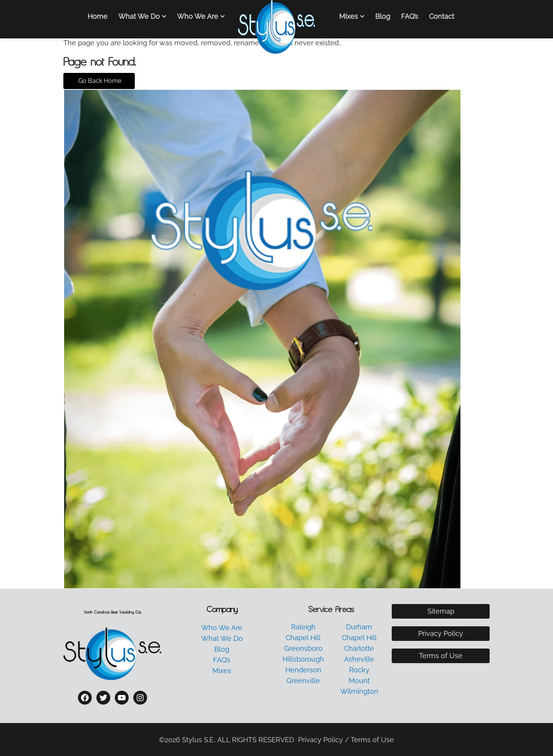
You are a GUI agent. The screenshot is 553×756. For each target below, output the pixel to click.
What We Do (139, 16)
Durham (359, 627)
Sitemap (441, 611)
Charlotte (359, 648)
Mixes (349, 16)
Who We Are (198, 16)
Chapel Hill (303, 638)
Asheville (359, 659)
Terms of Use (441, 656)
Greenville (303, 681)
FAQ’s (410, 16)
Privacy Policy (441, 633)
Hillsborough (303, 659)
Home (98, 16)
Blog (383, 16)
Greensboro (303, 648)
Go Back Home (99, 81)
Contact (442, 16)
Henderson (303, 670)
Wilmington (359, 691)
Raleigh (303, 627)
